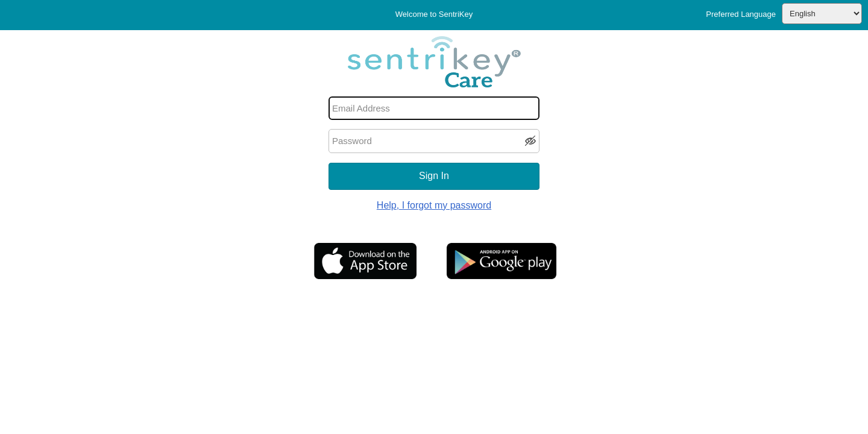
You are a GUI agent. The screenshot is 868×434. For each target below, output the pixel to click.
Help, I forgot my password (434, 205)
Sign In (434, 176)
